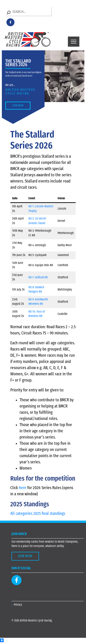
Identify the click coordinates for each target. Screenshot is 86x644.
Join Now (18, 106)
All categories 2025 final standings (38, 514)
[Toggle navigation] (74, 42)
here (23, 488)
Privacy (18, 605)
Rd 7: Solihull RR (38, 278)
